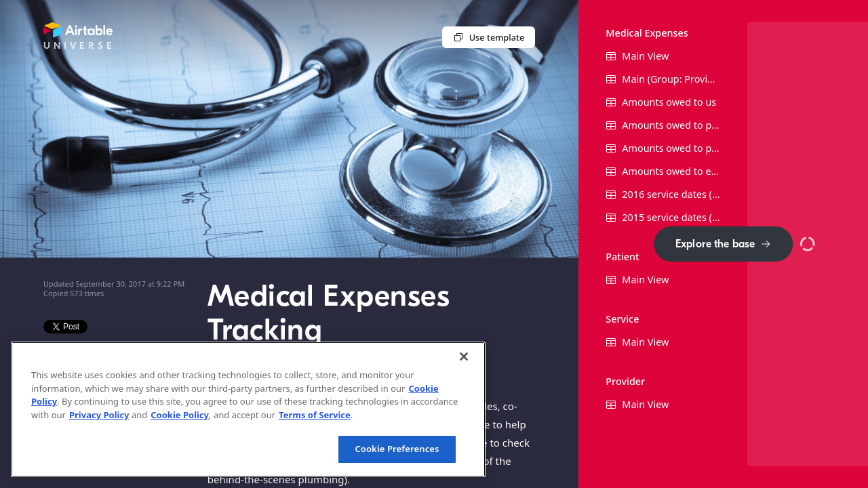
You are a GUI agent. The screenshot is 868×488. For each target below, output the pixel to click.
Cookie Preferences (397, 449)
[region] (248, 409)
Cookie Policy (180, 415)
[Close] (464, 357)
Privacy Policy (99, 415)
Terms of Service (315, 415)
